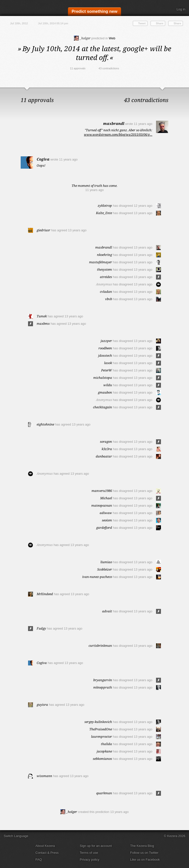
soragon (106, 441)
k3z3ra (107, 449)
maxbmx (43, 324)
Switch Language (16, 836)
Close (184, 92)
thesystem (104, 269)
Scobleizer (105, 569)
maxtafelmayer (101, 262)
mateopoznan (102, 505)
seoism (107, 520)
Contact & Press (47, 853)
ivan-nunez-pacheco (97, 577)
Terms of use (89, 853)
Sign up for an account (96, 846)
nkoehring (104, 255)
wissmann (44, 776)
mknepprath (103, 687)
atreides (106, 277)
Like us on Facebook (145, 860)
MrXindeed (45, 594)
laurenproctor (102, 736)
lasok (108, 363)
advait (107, 611)
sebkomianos (102, 759)
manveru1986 (102, 491)
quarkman (104, 793)
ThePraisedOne (101, 729)
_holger (82, 38)
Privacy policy (89, 860)
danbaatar (104, 456)
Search (168, 9)
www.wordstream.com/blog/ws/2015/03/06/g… (118, 134)
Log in (181, 9)
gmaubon (105, 392)
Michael (106, 498)
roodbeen (105, 348)
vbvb (109, 299)
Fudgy (41, 628)
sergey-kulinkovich (98, 722)
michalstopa (103, 378)
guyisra (42, 705)
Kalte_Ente (104, 213)
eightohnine (45, 424)
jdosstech (105, 355)
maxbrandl (114, 123)
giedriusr (43, 230)
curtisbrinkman (100, 646)
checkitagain (102, 407)
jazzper (106, 341)
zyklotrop (105, 206)
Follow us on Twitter (144, 853)
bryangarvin (103, 680)
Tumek (42, 316)
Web (112, 38)
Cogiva (43, 159)
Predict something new (94, 11)
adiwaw (106, 513)
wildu (108, 385)
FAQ (39, 860)
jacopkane (104, 751)
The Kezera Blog (142, 846)
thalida (106, 744)
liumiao (106, 562)
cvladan (106, 292)
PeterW (107, 370)
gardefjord (104, 528)
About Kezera (45, 846)
